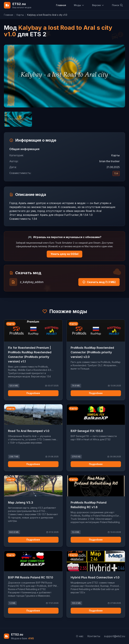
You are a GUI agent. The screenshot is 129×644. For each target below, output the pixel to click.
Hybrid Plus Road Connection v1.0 (95, 577)
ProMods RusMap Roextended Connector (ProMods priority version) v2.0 (92, 352)
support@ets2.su (115, 636)
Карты (20, 15)
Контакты (94, 636)
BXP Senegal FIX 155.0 (87, 431)
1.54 (116, 173)
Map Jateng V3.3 (21, 502)
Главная (61, 5)
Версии (98, 5)
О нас (80, 636)
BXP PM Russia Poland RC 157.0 (31, 577)
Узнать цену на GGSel (64, 254)
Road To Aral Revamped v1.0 (29, 431)
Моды (79, 5)
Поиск (118, 5)
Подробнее (33, 393)
